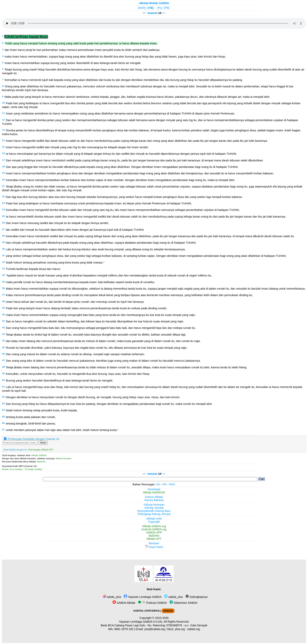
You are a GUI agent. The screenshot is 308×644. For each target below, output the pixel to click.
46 (3, 354)
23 (3, 203)
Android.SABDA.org (154, 529)
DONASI (168, 611)
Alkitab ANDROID (154, 492)
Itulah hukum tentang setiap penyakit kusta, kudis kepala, (42, 410)
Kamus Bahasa (154, 500)
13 (3, 130)
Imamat (152, 13)
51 (3, 387)
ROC (172, 484)
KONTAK (138, 611)
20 (3, 180)
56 (3, 423)
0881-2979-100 (124, 629)
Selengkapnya (196, 597)
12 (3, 120)
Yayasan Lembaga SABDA (143, 597)
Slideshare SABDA (183, 603)
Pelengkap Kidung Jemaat (154, 514)
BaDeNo (41, 462)
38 (3, 301)
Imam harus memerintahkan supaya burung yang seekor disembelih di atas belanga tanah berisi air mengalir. (73, 63)
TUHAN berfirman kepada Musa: (26, 37)
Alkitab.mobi (154, 519)
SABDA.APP (154, 532)
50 (3, 380)
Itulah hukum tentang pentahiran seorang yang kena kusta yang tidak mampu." (55, 263)
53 (3, 403)
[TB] (151, 8)
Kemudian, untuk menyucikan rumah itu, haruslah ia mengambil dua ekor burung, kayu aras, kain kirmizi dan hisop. (78, 374)
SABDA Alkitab (124, 603)
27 (3, 229)
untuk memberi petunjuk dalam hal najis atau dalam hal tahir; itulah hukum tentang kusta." (62, 430)
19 (3, 173)
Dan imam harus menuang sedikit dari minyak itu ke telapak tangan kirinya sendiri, (57, 223)
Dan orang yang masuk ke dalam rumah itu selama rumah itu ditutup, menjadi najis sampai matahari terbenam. (75, 354)
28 (3, 236)
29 (3, 242)
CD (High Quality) (33, 469)
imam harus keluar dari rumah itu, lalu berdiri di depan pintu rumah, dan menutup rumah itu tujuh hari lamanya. (75, 302)
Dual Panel (154, 547)
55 (3, 417)
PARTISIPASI (152, 611)
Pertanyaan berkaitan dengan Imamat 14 (33, 439)
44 (3, 341)
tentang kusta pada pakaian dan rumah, (31, 417)
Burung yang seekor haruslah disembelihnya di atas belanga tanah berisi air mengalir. (60, 381)
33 (3, 269)
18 (3, 166)
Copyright (154, 522)
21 (3, 186)
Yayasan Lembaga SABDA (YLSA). (141, 622)
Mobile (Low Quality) (12, 469)
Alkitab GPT (154, 539)
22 (3, 197)
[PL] (160, 8)
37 (3, 295)
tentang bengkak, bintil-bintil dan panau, (31, 424)
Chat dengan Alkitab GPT (40, 450)
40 (3, 315)
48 (3, 367)
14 (3, 140)
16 (3, 153)
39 (3, 308)
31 (3, 255)
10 (3, 103)
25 (3, 216)
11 (3, 113)
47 (3, 360)
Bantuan (154, 543)
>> (164, 13)
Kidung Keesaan (154, 505)
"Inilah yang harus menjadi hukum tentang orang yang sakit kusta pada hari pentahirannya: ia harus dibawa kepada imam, (81, 43)
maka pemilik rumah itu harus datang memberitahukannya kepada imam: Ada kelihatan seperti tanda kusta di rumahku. (81, 282)
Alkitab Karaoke (64, 458)
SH (158, 484)
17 (3, 160)
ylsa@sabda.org (154, 629)
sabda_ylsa (112, 597)
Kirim (43, 443)
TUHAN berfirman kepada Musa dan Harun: (33, 269)
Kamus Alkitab (154, 497)
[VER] (142, 8)
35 (3, 282)
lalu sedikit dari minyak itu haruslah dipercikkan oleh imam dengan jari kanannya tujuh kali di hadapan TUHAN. (75, 230)
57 (3, 430)
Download (154, 489)
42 (3, 327)
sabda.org (194, 629)
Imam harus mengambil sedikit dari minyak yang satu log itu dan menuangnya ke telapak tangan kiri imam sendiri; (77, 147)
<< (144, 13)
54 (3, 410)
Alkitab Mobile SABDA (154, 3)
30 (3, 249)
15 (3, 147)
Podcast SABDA (152, 603)
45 (3, 347)
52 (3, 397)
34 (3, 275)
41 (3, 321)
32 (3, 262)
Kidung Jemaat (154, 508)
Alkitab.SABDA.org (154, 526)
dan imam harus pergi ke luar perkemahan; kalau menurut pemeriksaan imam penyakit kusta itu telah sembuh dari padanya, (82, 50)
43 (3, 334)
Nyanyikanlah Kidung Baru (154, 511)
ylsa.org (180, 629)
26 (3, 223)
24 (3, 209)
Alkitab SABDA (39, 455)
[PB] (167, 8)
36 (3, 288)
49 (3, 373)
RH (165, 484)
